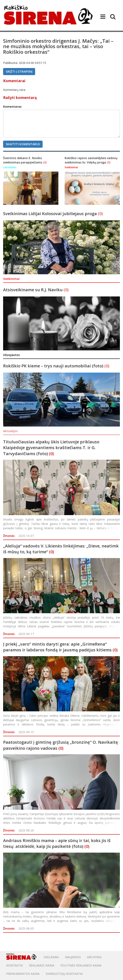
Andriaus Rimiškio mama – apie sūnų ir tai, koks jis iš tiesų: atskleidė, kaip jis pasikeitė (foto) (57, 843)
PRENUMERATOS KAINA (23, 974)
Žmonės (9, 536)
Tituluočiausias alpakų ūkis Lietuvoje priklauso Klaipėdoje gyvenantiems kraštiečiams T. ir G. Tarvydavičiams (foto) (51, 448)
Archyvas (94, 957)
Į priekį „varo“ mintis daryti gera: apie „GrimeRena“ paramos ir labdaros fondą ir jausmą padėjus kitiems (57, 647)
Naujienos (73, 957)
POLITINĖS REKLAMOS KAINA (81, 965)
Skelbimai (51, 957)
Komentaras (12, 107)
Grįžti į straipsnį (19, 71)
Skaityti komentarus (23, 144)
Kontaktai (15, 965)
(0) (45, 162)
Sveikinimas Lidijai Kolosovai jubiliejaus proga (50, 214)
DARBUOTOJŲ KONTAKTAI (64, 974)
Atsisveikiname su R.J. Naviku (33, 290)
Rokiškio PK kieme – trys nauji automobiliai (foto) (54, 366)
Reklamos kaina (42, 965)
